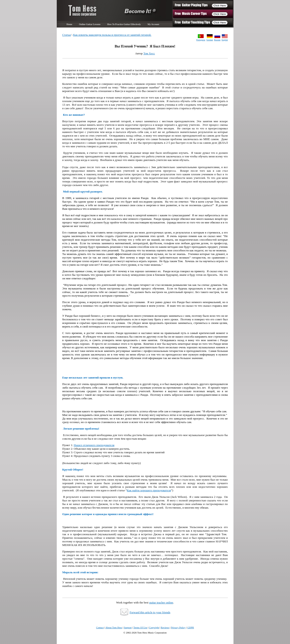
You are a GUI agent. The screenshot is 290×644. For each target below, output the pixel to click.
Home (70, 24)
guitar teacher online (161, 602)
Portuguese (201, 40)
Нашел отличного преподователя (94, 445)
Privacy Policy (178, 627)
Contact (100, 627)
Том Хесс (149, 53)
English (225, 40)
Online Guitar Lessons (90, 24)
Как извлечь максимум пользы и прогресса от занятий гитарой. (112, 35)
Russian (217, 40)
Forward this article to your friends (150, 612)
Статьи (67, 35)
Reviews (165, 627)
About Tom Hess (114, 627)
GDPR (191, 627)
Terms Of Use (140, 627)
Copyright (154, 627)
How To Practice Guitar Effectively (124, 24)
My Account (153, 24)
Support (128, 627)
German (210, 40)
